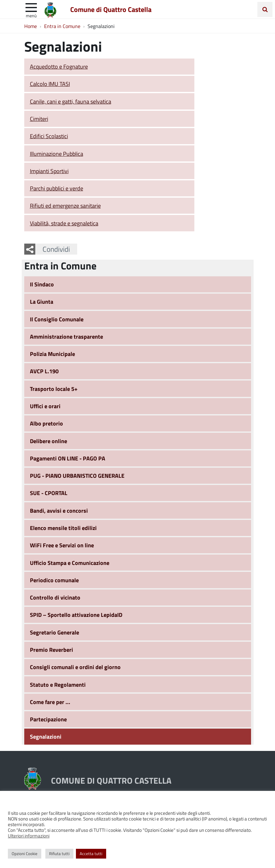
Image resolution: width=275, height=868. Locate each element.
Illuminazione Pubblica (57, 154)
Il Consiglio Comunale (57, 319)
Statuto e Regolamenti (58, 685)
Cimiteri (39, 119)
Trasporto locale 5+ (54, 389)
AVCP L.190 (44, 371)
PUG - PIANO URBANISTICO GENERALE (77, 476)
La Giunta (42, 302)
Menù (31, 15)
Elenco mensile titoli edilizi (63, 528)
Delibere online (49, 441)
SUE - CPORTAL (49, 493)
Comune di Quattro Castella (111, 9)
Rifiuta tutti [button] (59, 854)
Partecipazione (48, 719)
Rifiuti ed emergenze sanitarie (65, 206)
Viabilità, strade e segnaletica (64, 223)
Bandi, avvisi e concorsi (59, 510)
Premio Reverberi (52, 650)
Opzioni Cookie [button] (25, 854)
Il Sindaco (42, 284)
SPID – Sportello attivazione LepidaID (76, 615)
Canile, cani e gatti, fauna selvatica (71, 101)
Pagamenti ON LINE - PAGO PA (68, 458)
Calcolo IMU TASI (50, 84)
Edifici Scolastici (49, 136)
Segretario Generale (54, 632)
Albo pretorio (46, 423)
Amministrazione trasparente (66, 336)
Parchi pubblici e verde (57, 188)
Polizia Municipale (52, 354)
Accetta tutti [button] (91, 854)
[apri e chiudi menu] (31, 7)
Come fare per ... (50, 702)
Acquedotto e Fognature (59, 66)
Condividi (56, 249)
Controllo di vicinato (55, 597)
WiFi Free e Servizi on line (62, 545)
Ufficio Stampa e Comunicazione (70, 563)
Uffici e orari (45, 406)
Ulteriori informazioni (29, 836)
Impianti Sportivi (49, 171)
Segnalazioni (46, 736)
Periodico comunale (54, 580)
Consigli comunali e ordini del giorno (75, 667)
